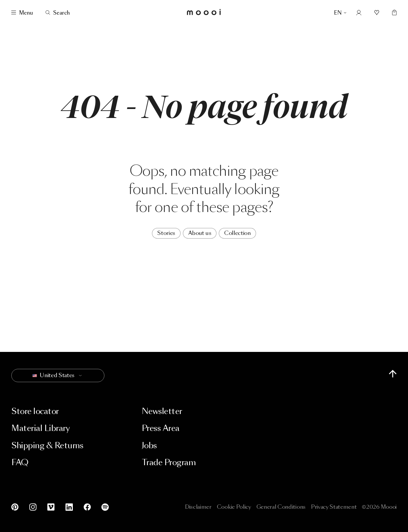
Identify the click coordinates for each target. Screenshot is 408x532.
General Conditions (281, 507)
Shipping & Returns (47, 445)
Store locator (35, 411)
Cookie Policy (234, 507)
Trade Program (169, 462)
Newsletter (162, 411)
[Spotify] (104, 507)
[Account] (359, 13)
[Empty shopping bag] (393, 13)
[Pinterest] (16, 507)
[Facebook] (87, 507)
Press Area (161, 428)
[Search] (58, 13)
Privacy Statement (334, 507)
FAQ (20, 462)
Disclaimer (198, 507)
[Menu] (22, 13)
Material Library (40, 428)
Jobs (149, 445)
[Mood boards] (377, 13)
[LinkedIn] (69, 507)
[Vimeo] (51, 507)
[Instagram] (33, 507)
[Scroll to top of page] (393, 374)
